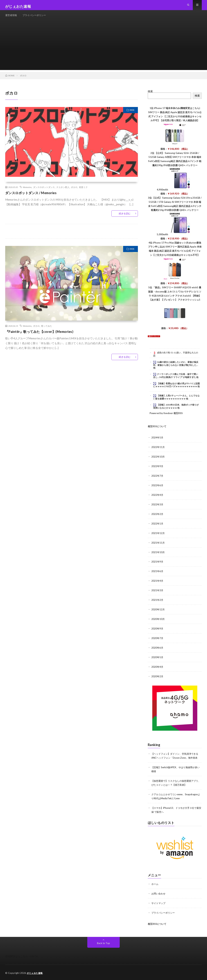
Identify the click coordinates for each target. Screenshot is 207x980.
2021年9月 (157, 565)
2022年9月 (157, 471)
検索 (150, 97)
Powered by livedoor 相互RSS (166, 419)
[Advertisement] (104, 51)
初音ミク (83, 193)
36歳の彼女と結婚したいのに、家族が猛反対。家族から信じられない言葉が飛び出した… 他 (176, 371)
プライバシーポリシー (36, 18)
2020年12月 (158, 612)
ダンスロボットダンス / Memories (31, 199)
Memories (27, 193)
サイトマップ (159, 902)
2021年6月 (157, 575)
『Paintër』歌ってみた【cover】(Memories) (39, 337)
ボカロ (74, 193)
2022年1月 (157, 528)
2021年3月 (157, 593)
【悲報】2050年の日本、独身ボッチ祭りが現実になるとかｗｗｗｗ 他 (176, 412)
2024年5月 (157, 443)
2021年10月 (158, 556)
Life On (35, 955)
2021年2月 (157, 603)
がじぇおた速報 (35, 972)
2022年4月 (157, 499)
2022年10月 (158, 462)
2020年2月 (157, 678)
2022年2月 (157, 518)
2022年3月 (157, 509)
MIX (132, 116)
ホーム (155, 884)
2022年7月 (157, 481)
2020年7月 (157, 640)
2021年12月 (158, 537)
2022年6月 (157, 490)
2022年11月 (158, 453)
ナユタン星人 (63, 193)
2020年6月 (157, 650)
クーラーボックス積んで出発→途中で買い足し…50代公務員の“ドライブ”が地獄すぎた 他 (176, 381)
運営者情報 (12, 18)
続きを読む (125, 219)
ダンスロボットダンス (44, 193)
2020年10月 (158, 621)
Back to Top (104, 942)
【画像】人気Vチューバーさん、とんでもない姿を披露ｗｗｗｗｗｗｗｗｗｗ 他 (176, 403)
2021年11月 (158, 546)
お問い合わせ (159, 893)
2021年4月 (157, 584)
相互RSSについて (157, 432)
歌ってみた (47, 332)
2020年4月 (157, 668)
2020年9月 (157, 631)
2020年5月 (157, 659)
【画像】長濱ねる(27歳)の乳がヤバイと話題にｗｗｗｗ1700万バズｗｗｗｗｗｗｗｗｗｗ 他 (176, 391)
